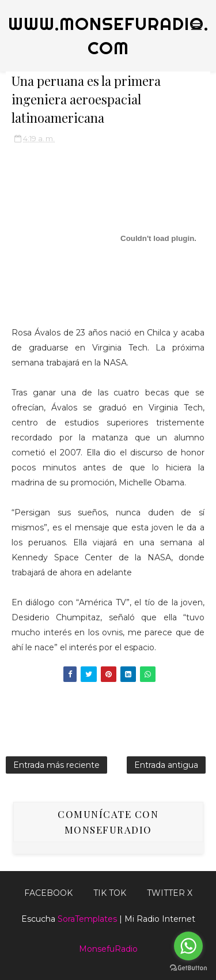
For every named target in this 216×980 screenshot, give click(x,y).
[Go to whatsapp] (188, 946)
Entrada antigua (166, 765)
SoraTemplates (87, 919)
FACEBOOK (48, 893)
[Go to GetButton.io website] (188, 968)
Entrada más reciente (56, 765)
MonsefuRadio (108, 949)
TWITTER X (170, 893)
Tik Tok (110, 893)
